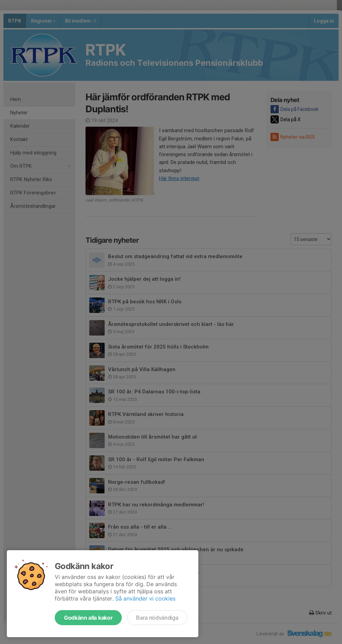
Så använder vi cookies (145, 598)
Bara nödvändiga (157, 618)
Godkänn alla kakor (88, 618)
